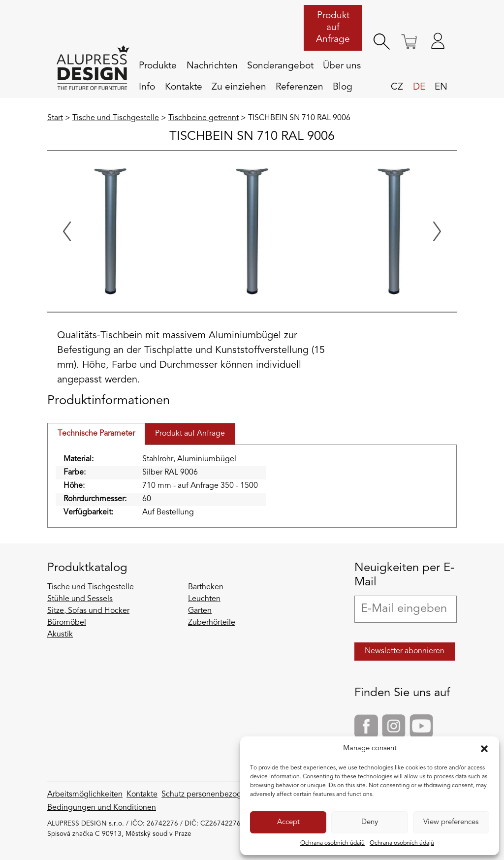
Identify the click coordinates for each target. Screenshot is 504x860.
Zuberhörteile (212, 623)
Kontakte (184, 87)
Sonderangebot (280, 66)
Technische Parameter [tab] (96, 434)
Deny (370, 822)
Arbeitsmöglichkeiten (85, 795)
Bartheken (206, 587)
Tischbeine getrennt (204, 118)
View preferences (451, 822)
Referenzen (299, 87)
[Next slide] (437, 231)
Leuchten (204, 599)
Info (147, 87)
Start (55, 118)
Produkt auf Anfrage (333, 28)
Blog (343, 87)
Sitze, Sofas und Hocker (88, 611)
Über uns (342, 66)
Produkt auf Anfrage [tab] (190, 434)
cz (397, 87)
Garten (200, 611)
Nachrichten (212, 66)
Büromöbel (67, 623)
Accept (288, 822)
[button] (484, 749)
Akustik (60, 635)
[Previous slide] (67, 231)
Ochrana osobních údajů (332, 843)
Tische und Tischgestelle (116, 118)
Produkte (158, 66)
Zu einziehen (239, 87)
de (419, 87)
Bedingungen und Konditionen (102, 808)
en (441, 87)
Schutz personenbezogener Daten (221, 795)
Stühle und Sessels (80, 599)
